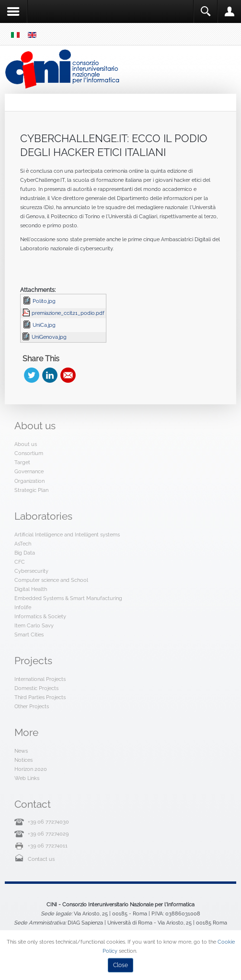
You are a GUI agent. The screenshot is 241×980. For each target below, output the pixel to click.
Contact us (41, 859)
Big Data (25, 553)
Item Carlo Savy (34, 625)
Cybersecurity (31, 571)
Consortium (29, 453)
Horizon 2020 (31, 769)
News (21, 751)
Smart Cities (29, 635)
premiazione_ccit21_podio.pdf (68, 313)
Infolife (23, 607)
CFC (20, 562)
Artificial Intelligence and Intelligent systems (67, 535)
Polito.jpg (44, 301)
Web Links (27, 778)
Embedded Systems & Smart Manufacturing (68, 598)
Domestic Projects (36, 688)
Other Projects (32, 706)
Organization (29, 481)
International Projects (40, 679)
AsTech (23, 544)
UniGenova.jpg (49, 337)
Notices (23, 760)
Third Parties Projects (40, 697)
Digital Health (31, 589)
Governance (29, 471)
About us (26, 444)
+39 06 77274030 (48, 822)
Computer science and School (51, 580)
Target (22, 462)
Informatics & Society (40, 616)
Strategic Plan (31, 490)
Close (120, 965)
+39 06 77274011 (48, 846)
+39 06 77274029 (48, 834)
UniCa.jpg (44, 325)
